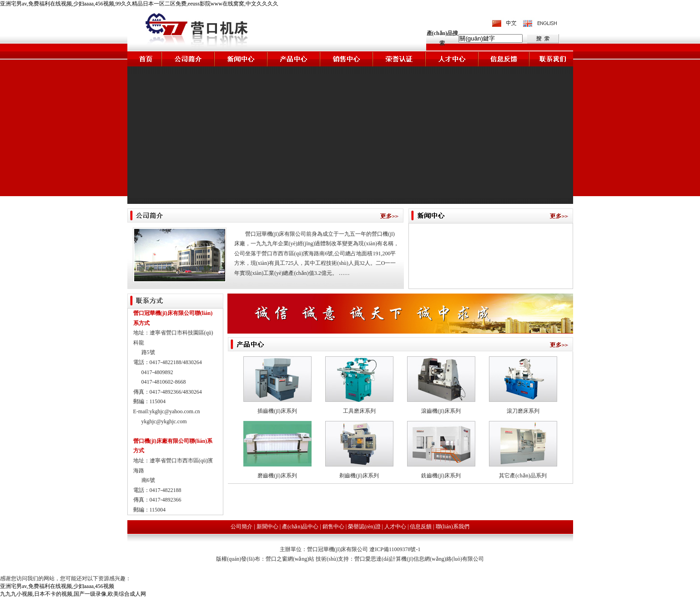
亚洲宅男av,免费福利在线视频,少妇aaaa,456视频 (57, 586)
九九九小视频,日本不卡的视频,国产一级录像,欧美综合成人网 (73, 594)
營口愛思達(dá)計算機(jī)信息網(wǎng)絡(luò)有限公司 (419, 559)
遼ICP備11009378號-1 (395, 549)
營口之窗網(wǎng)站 (291, 559)
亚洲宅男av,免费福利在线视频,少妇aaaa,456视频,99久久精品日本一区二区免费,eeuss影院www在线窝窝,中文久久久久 (139, 4)
